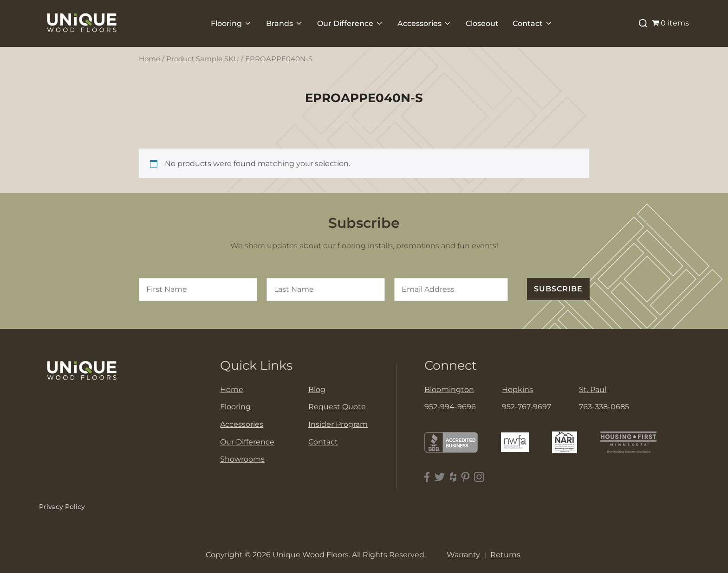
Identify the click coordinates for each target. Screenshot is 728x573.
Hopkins (517, 390)
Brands (285, 23)
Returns (505, 555)
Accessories (425, 23)
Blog (317, 390)
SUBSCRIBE (558, 289)
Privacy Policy (62, 507)
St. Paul (593, 390)
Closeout (482, 23)
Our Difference (350, 23)
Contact (533, 23)
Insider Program (338, 424)
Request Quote (337, 407)
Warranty (463, 555)
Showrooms (242, 459)
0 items (670, 23)
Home (149, 59)
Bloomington (449, 390)
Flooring (231, 23)
